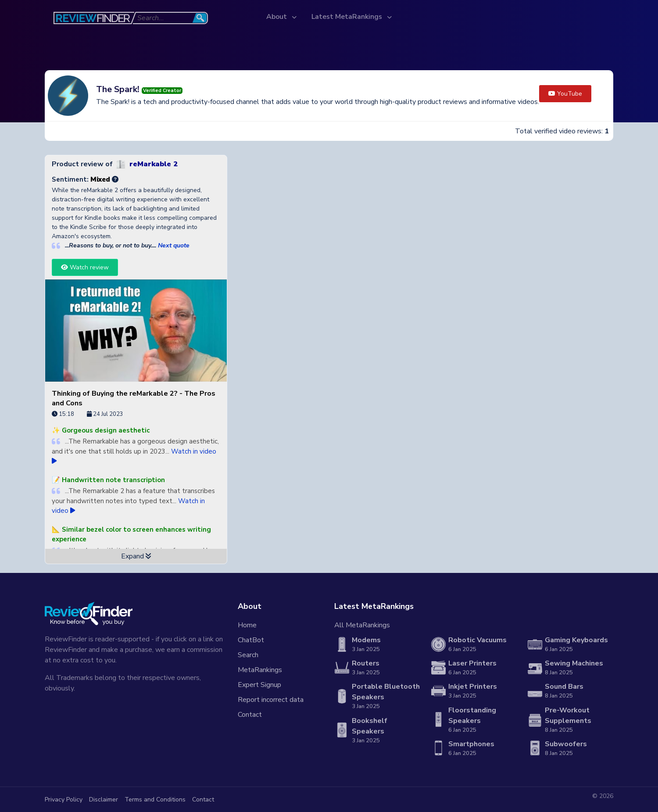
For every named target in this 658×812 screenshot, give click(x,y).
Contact (250, 715)
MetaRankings (260, 670)
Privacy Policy (64, 799)
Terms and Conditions (155, 799)
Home (247, 625)
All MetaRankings (362, 625)
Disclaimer (104, 799)
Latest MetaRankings (348, 17)
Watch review (85, 267)
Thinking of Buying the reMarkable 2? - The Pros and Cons (134, 398)
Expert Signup (259, 685)
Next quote (174, 245)
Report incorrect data (271, 700)
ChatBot (251, 640)
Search (248, 655)
